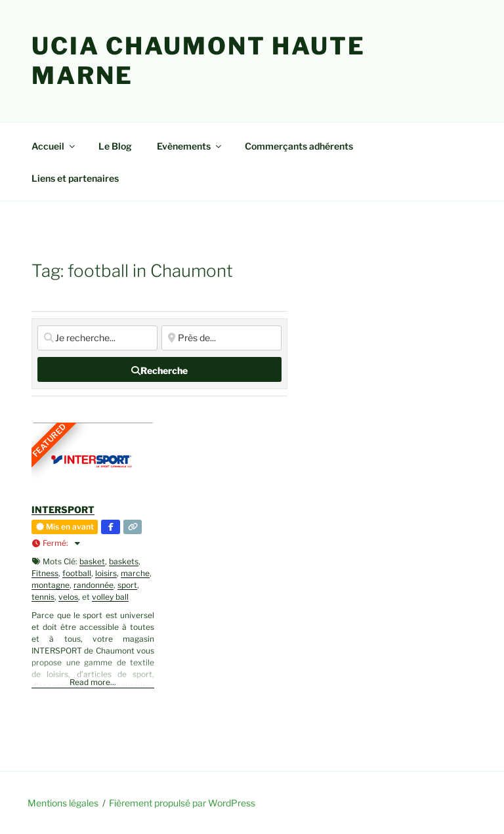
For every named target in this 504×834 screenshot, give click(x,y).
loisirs (106, 573)
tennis (43, 597)
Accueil (54, 146)
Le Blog (115, 146)
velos (68, 597)
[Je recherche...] (97, 338)
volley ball (110, 597)
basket (92, 561)
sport (127, 585)
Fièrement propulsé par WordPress (182, 803)
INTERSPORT (63, 510)
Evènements (190, 146)
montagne (51, 585)
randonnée (94, 585)
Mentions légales (63, 803)
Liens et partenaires (75, 178)
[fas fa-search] (159, 369)
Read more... (93, 682)
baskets (124, 561)
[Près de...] (221, 338)
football (77, 573)
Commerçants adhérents (299, 146)
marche (135, 573)
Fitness (45, 573)
